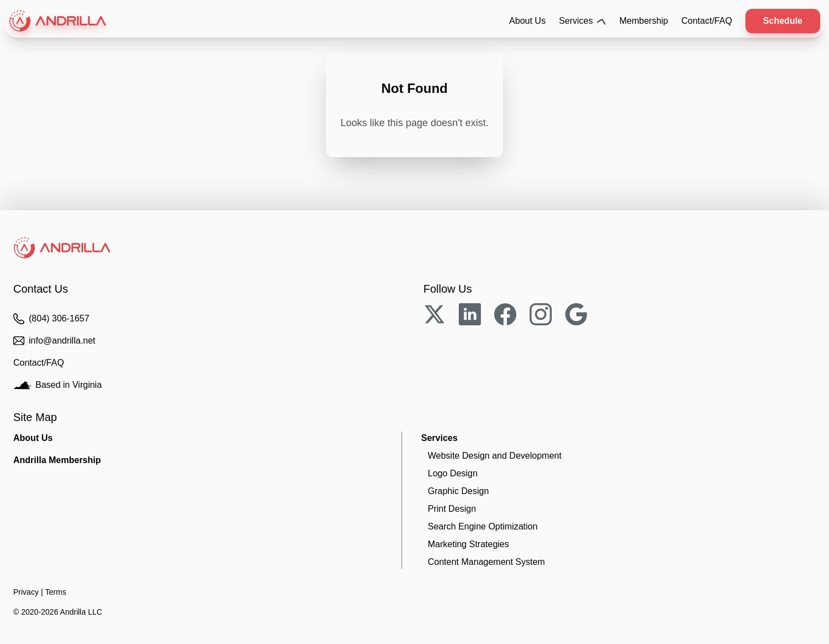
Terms (56, 592)
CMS (486, 562)
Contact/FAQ (707, 21)
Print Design (452, 509)
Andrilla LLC (81, 612)
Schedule (783, 21)
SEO (483, 526)
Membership (644, 21)
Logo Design (453, 473)
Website (495, 456)
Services (582, 21)
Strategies (468, 544)
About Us (527, 21)
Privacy (26, 592)
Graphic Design (458, 491)
